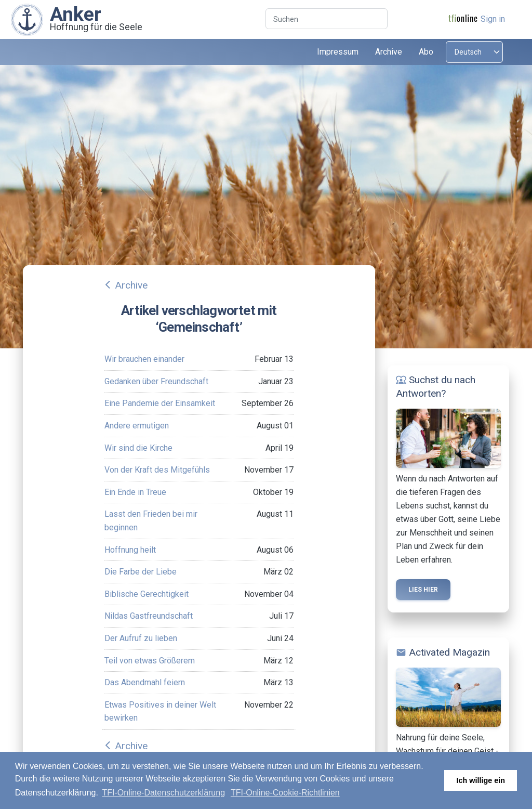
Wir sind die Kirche (138, 448)
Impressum (338, 52)
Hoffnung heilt (130, 550)
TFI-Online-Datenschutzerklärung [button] (164, 793)
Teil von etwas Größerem (150, 661)
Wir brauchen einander (144, 359)
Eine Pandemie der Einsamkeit (160, 403)
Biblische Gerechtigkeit (147, 594)
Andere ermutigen (137, 426)
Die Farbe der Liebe (141, 572)
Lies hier (423, 590)
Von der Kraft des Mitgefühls (157, 470)
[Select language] (474, 52)
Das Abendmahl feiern (145, 682)
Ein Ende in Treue (135, 492)
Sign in (493, 19)
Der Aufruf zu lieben (141, 638)
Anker (76, 14)
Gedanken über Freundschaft (156, 381)
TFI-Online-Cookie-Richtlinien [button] (285, 793)
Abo (426, 52)
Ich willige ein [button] (481, 780)
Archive (131, 285)
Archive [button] (389, 52)
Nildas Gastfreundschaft (149, 616)
